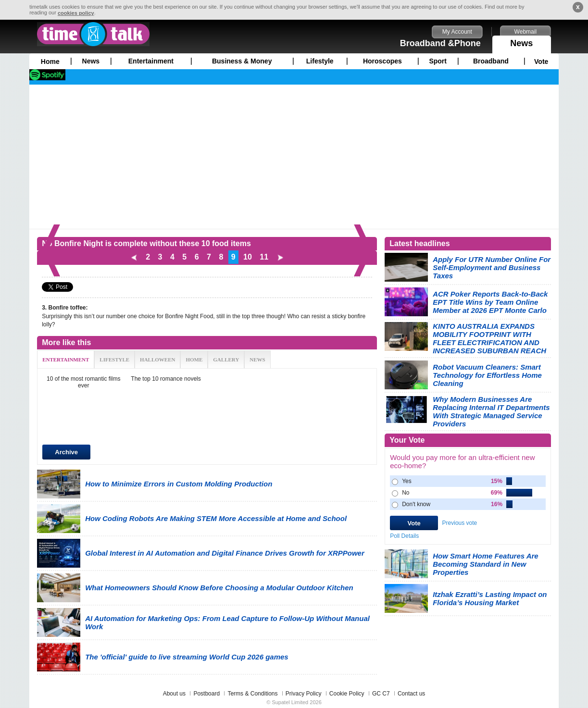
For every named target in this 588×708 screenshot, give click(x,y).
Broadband (491, 61)
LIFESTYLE (114, 360)
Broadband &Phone (440, 43)
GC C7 (381, 694)
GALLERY (226, 360)
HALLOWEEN (157, 360)
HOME (194, 360)
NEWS (257, 360)
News (522, 42)
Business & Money (242, 61)
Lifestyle (320, 61)
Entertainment (151, 61)
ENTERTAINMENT (66, 360)
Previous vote (460, 523)
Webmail (525, 32)
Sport (438, 61)
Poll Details (404, 536)
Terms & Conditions (252, 694)
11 (264, 257)
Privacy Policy (304, 694)
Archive (66, 452)
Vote (541, 62)
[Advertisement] (294, 157)
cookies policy (76, 13)
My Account (457, 32)
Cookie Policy (347, 694)
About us (174, 694)
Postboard (206, 694)
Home (50, 62)
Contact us (411, 694)
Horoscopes (382, 61)
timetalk (93, 34)
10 (248, 257)
